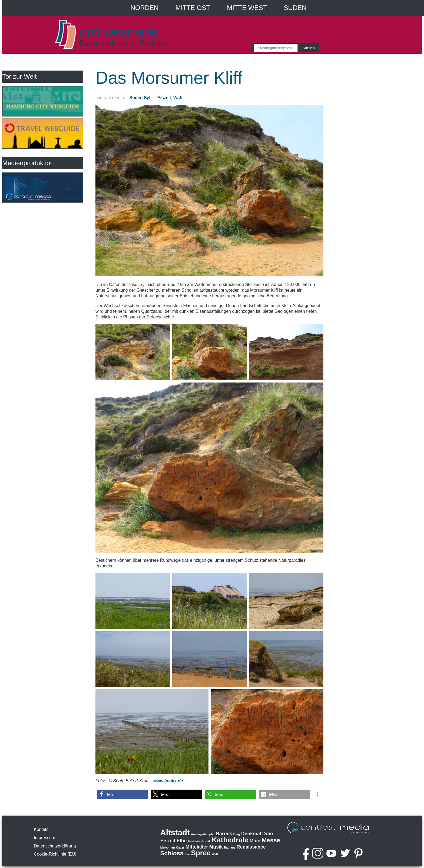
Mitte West (247, 8)
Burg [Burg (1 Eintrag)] (237, 834)
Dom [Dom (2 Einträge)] (268, 834)
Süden (295, 8)
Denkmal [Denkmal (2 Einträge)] (251, 834)
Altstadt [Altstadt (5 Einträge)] (175, 832)
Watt (178, 98)
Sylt (148, 98)
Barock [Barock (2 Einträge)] (224, 834)
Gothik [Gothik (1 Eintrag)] (206, 841)
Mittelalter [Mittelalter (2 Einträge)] (197, 847)
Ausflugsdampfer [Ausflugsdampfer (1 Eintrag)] (203, 834)
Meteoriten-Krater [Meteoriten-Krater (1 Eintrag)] (172, 847)
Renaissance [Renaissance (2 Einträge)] (251, 847)
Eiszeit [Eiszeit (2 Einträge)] (168, 841)
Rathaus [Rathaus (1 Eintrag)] (230, 847)
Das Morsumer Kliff (169, 78)
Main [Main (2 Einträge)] (255, 841)
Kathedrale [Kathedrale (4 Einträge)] (230, 840)
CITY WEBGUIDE (119, 33)
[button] (122, 794)
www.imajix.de (168, 781)
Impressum (44, 838)
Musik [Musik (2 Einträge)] (216, 847)
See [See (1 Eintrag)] (187, 854)
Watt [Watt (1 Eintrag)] (215, 854)
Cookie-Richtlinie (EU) (55, 854)
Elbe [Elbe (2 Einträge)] (182, 841)
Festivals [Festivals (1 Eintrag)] (194, 841)
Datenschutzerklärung (55, 846)
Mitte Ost (193, 8)
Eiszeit (164, 98)
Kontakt (41, 829)
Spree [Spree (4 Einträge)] (201, 853)
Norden (144, 8)
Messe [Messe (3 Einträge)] (271, 840)
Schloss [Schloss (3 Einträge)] (172, 853)
